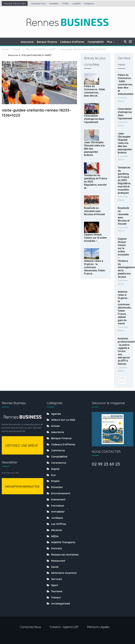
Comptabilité (96, 42)
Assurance (27, 42)
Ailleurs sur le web (63, 420)
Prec (122, 378)
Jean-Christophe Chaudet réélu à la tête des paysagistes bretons (125, 143)
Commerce (58, 450)
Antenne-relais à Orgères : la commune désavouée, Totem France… (95, 267)
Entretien (57, 487)
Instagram (89, 3)
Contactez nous (38, 3)
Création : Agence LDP (64, 627)
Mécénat (57, 530)
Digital (55, 469)
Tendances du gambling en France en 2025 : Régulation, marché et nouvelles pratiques (124, 180)
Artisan (56, 426)
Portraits (57, 548)
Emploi (55, 481)
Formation (58, 506)
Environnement (61, 493)
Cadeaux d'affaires (63, 444)
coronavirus (59, 463)
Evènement (58, 500)
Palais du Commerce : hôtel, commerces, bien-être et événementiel (126, 84)
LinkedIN (76, 3)
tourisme (57, 591)
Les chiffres (59, 524)
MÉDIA (55, 536)
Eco (53, 475)
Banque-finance (47, 42)
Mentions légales (98, 627)
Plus (110, 42)
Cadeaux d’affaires (72, 42)
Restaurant (58, 561)
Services (57, 579)
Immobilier (58, 512)
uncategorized (60, 604)
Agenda (56, 414)
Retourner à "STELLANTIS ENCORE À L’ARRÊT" (27, 55)
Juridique (57, 518)
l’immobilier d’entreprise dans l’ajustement (94, 119)
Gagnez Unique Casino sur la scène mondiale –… (95, 238)
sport (55, 585)
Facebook (54, 3)
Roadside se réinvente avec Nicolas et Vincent (94, 211)
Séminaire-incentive (64, 573)
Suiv (122, 382)
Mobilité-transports (63, 542)
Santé (55, 567)
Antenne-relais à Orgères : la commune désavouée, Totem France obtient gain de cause (124, 308)
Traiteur (56, 598)
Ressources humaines (65, 555)
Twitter (65, 3)
